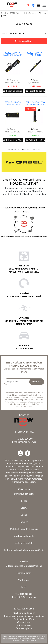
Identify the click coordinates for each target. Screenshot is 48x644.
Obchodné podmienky (24, 613)
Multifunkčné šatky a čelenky (24, 529)
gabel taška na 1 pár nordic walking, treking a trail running (35, 55)
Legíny (24, 508)
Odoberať (37, 382)
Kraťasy (24, 522)
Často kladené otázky (24, 619)
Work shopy (24, 580)
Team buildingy (24, 573)
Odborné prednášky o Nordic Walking (24, 566)
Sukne (24, 515)
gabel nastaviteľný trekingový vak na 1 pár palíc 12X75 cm (35, 104)
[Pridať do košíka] (13, 91)
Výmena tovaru (24, 622)
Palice (24, 501)
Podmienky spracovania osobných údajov (24, 616)
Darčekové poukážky (24, 494)
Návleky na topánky (24, 543)
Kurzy (24, 587)
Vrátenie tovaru (24, 625)
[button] (28, 5)
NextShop (35, 638)
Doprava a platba (24, 628)
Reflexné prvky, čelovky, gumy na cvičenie (24, 550)
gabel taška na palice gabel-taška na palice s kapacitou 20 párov (13, 55)
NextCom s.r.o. (31, 640)
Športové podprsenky (24, 536)
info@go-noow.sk (28, 442)
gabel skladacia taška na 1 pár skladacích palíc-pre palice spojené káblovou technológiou (13, 104)
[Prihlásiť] (34, 5)
